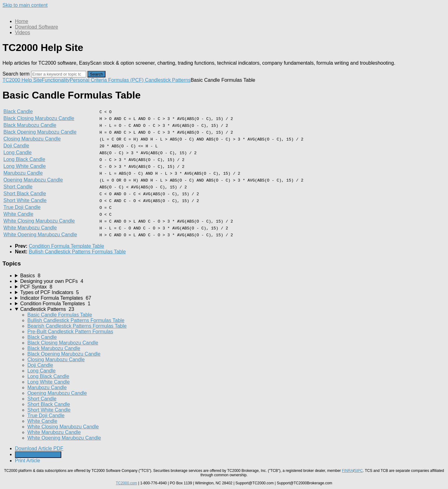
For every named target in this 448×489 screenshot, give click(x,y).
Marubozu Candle (23, 173)
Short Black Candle (25, 194)
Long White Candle (25, 166)
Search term (16, 74)
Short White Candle (25, 200)
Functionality (56, 80)
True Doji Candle (22, 207)
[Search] (59, 74)
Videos (23, 32)
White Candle (18, 214)
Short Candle (18, 187)
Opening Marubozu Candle (33, 180)
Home (22, 21)
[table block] (224, 173)
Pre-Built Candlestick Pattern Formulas (70, 332)
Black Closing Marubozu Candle (39, 118)
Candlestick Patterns (168, 80)
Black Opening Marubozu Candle (40, 132)
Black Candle (18, 111)
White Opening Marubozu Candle (40, 235)
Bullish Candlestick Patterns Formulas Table (77, 252)
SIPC (358, 471)
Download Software (37, 27)
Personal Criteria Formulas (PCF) (107, 80)
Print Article (28, 461)
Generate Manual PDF (38, 455)
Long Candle (18, 152)
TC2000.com (126, 483)
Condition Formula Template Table (66, 246)
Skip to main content (25, 5)
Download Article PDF (39, 448)
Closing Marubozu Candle (32, 139)
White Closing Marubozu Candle (39, 221)
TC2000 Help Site (22, 80)
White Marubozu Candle (30, 228)
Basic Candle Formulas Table (60, 315)
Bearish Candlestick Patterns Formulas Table (77, 326)
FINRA (348, 471)
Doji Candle (16, 146)
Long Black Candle (24, 159)
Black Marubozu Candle (30, 125)
